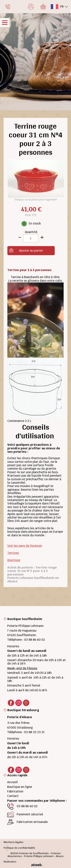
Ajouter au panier (31, 251)
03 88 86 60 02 (34, 640)
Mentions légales (14, 842)
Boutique (14, 560)
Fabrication (15, 791)
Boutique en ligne (20, 787)
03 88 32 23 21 (34, 732)
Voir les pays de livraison (25, 546)
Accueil (12, 782)
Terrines (13, 553)
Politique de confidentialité (19, 848)
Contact (13, 796)
